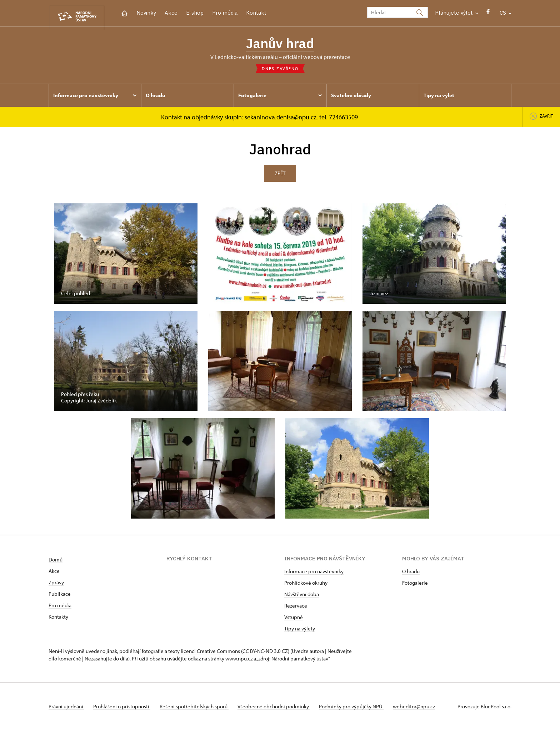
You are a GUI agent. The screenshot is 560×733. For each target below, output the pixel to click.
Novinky (146, 13)
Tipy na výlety (300, 631)
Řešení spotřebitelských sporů (199, 709)
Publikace (60, 597)
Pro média (225, 13)
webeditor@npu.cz (426, 709)
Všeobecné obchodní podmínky (281, 709)
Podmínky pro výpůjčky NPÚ (361, 709)
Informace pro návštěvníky (314, 574)
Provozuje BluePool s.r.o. (484, 709)
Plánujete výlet (457, 13)
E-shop (195, 13)
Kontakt (256, 13)
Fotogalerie (415, 586)
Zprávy (56, 585)
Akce (171, 13)
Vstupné (294, 620)
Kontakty (58, 620)
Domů (56, 562)
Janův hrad (280, 45)
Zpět (280, 176)
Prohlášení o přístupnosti (124, 709)
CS (506, 13)
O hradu (411, 574)
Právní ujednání (66, 709)
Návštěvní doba (302, 597)
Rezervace (296, 608)
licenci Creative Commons (210, 654)
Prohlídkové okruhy (306, 586)
